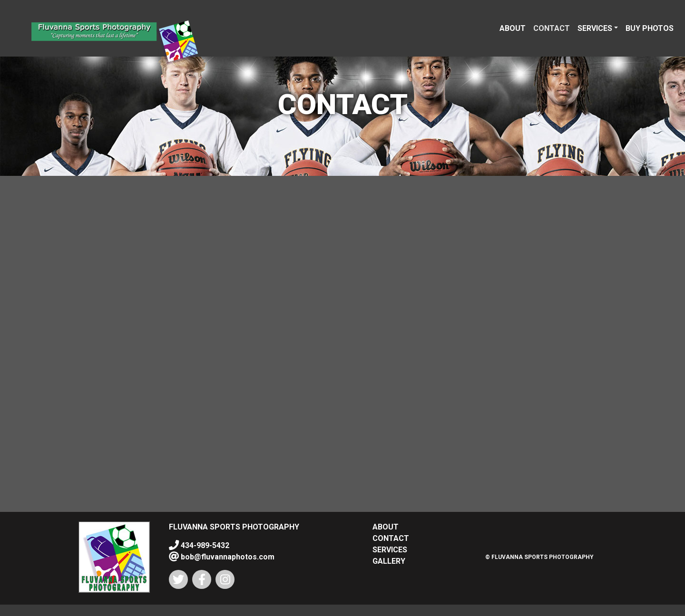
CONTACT (552, 28)
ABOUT (513, 28)
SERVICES (595, 28)
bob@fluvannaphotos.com (227, 557)
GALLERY (389, 561)
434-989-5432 (204, 545)
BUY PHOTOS (650, 28)
